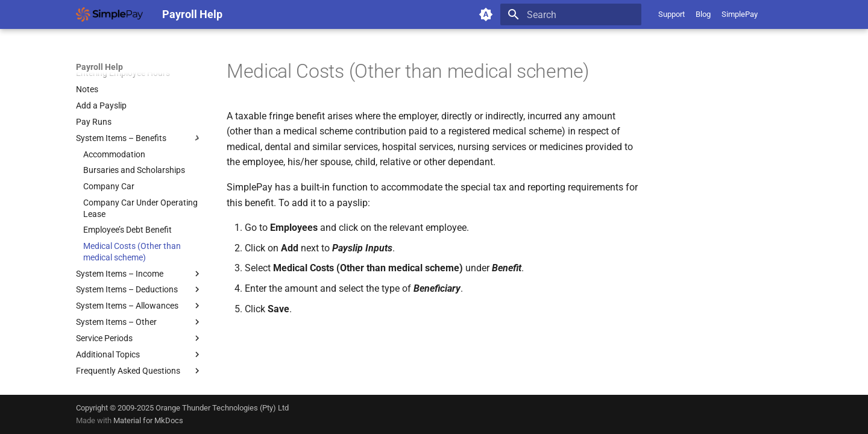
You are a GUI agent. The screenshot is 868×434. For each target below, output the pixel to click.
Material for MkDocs (148, 420)
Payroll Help (99, 67)
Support (671, 14)
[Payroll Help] (109, 14)
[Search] (571, 14)
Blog (703, 14)
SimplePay (740, 14)
